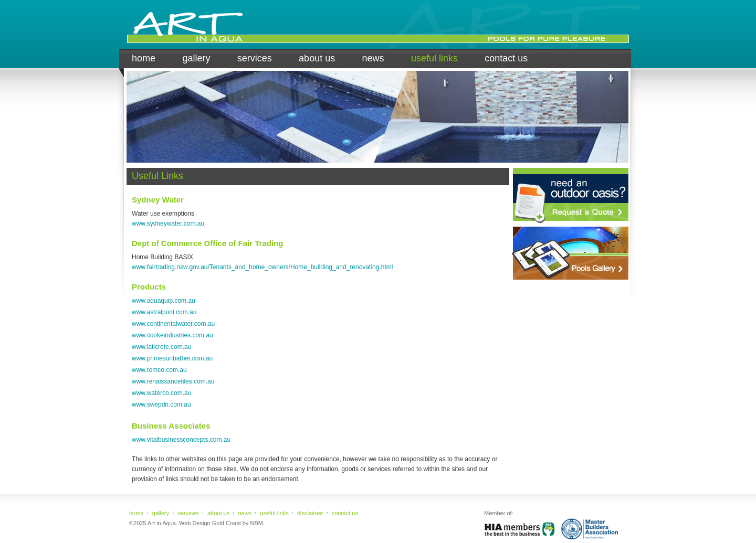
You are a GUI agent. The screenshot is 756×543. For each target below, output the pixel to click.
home (144, 58)
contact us (506, 58)
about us (317, 58)
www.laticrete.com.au (161, 347)
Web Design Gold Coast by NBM (221, 523)
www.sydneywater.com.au (168, 223)
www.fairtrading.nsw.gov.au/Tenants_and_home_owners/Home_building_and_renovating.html (262, 267)
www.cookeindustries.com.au (172, 335)
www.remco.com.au (159, 370)
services (255, 58)
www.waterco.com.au (161, 393)
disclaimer (310, 513)
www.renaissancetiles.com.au (173, 381)
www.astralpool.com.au (164, 312)
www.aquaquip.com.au (164, 301)
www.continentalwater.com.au (173, 324)
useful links (434, 58)
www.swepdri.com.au (161, 404)
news (373, 58)
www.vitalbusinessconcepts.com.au (181, 440)
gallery (196, 58)
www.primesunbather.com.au (172, 358)
